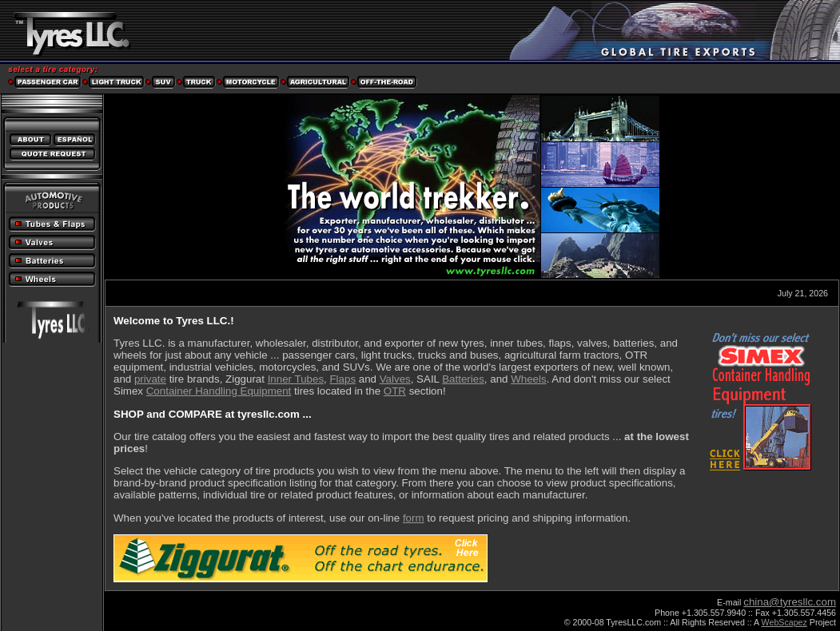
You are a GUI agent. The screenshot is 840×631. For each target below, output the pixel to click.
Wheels (528, 379)
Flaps (342, 379)
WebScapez (784, 622)
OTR (395, 391)
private (150, 379)
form (414, 518)
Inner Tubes (296, 379)
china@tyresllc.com (790, 602)
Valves (395, 379)
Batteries (463, 379)
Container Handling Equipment (219, 391)
